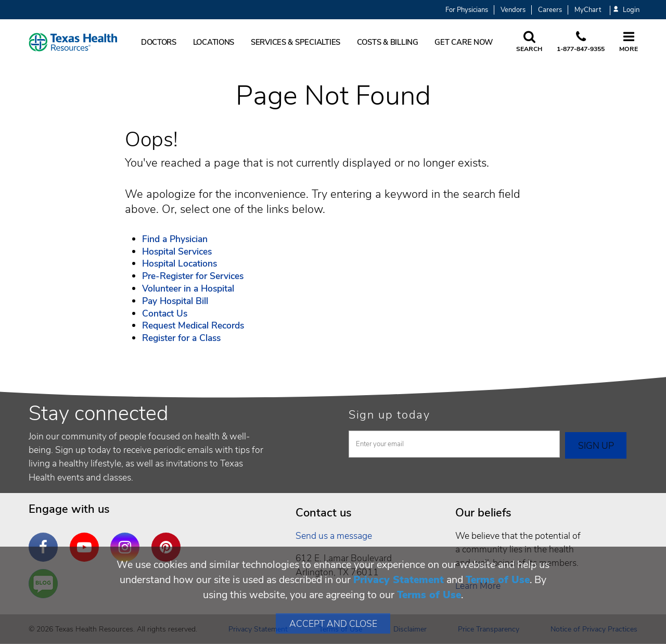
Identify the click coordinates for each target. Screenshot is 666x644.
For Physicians (467, 10)
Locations (214, 42)
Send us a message (334, 536)
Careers (550, 10)
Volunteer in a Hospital (188, 288)
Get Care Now (464, 42)
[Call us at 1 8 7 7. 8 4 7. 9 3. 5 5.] (581, 42)
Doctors (159, 42)
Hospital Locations (180, 263)
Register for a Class (181, 338)
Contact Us (165, 313)
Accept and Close (333, 624)
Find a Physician (175, 239)
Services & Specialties (296, 42)
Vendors (513, 10)
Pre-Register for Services (193, 276)
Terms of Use (498, 580)
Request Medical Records (193, 325)
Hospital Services (177, 251)
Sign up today (389, 415)
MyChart (588, 10)
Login (626, 10)
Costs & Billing (388, 42)
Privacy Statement (399, 580)
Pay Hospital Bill (175, 301)
